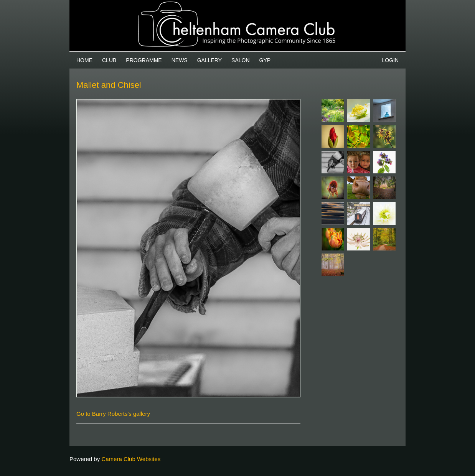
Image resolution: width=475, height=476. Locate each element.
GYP (265, 60)
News (180, 60)
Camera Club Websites (131, 459)
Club (109, 60)
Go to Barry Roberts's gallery (113, 414)
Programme (144, 60)
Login (390, 60)
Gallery (209, 60)
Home (84, 60)
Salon (240, 60)
